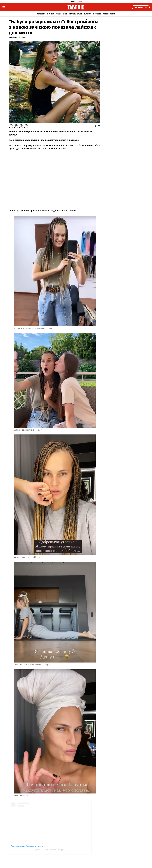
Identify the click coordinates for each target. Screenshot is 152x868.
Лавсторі (88, 14)
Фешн (59, 14)
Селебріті (41, 14)
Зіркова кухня (76, 14)
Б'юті (65, 14)
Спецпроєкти (109, 14)
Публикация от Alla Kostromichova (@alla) (50, 850)
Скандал (51, 14)
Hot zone (97, 14)
